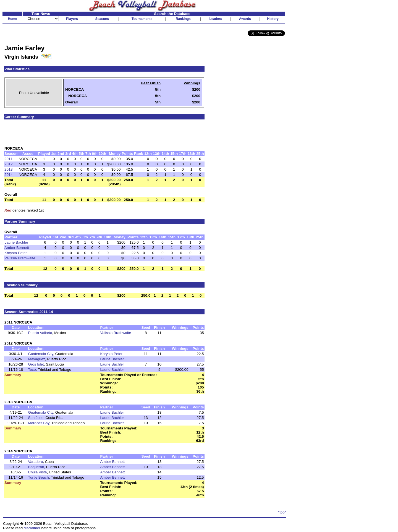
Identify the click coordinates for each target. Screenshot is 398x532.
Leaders (216, 19)
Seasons (102, 19)
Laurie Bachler (16, 242)
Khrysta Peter (16, 253)
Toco (32, 370)
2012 (9, 164)
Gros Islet (36, 364)
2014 (9, 175)
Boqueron (36, 467)
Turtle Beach (39, 477)
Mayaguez (37, 359)
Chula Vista (38, 472)
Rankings (183, 19)
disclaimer (32, 528)
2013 (9, 169)
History (273, 19)
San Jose (36, 418)
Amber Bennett (17, 248)
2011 (9, 159)
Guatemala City (41, 354)
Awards (245, 19)
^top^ (282, 512)
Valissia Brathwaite (20, 258)
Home (12, 19)
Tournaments (142, 19)
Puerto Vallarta (40, 333)
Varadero (36, 462)
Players (72, 19)
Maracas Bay (39, 423)
